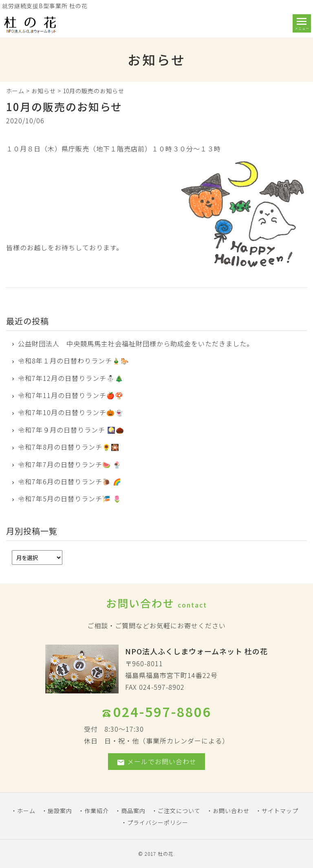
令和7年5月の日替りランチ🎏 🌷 (70, 498)
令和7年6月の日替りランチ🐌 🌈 (70, 481)
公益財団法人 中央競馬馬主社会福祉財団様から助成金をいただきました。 (136, 343)
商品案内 (133, 811)
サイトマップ (280, 811)
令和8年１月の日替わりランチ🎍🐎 (74, 361)
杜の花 (166, 854)
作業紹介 (97, 811)
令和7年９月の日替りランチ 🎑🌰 (71, 430)
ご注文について (179, 811)
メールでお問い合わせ (156, 762)
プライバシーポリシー (158, 822)
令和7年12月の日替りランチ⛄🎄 (71, 378)
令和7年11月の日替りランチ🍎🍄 (71, 395)
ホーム (15, 91)
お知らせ (44, 91)
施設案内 (60, 811)
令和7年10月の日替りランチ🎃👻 (71, 412)
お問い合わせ (231, 811)
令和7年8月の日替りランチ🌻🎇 (69, 447)
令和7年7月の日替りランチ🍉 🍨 (70, 464)
